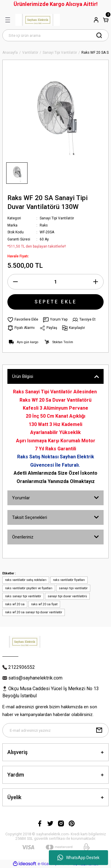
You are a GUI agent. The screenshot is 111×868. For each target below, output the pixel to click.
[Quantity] (55, 282)
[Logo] (38, 20)
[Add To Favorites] (23, 320)
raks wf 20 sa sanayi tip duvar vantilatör (34, 612)
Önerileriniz (23, 537)
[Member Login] (96, 20)
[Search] (55, 35)
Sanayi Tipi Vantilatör (57, 218)
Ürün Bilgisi (23, 376)
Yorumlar (21, 498)
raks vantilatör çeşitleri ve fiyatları (29, 588)
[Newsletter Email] (55, 730)
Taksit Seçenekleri (30, 517)
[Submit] (99, 730)
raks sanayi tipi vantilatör (23, 596)
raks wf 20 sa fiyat (44, 604)
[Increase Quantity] (96, 282)
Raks (44, 225)
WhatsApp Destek (78, 858)
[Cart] (106, 20)
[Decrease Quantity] (15, 282)
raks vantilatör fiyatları (69, 580)
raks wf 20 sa (15, 604)
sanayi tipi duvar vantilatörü (67, 596)
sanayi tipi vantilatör (73, 588)
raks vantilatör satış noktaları (26, 580)
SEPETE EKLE (56, 302)
